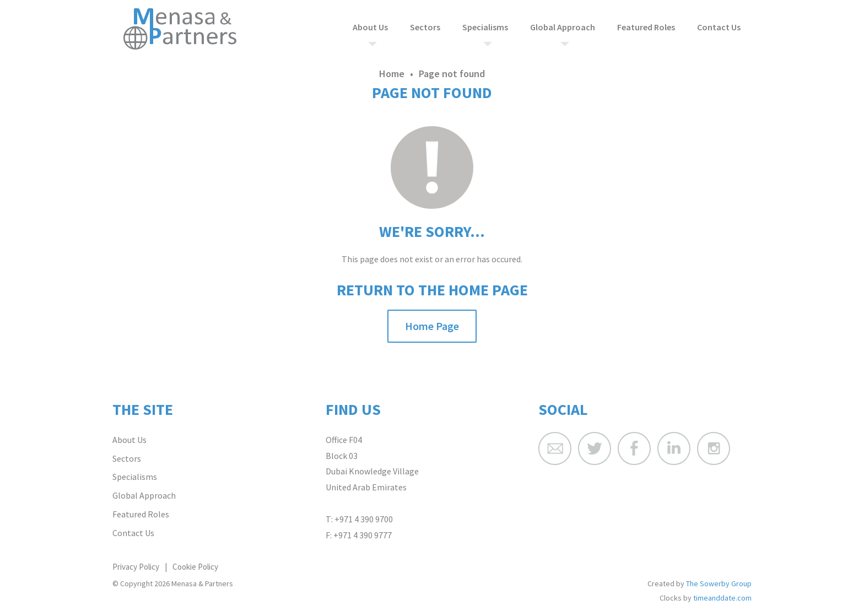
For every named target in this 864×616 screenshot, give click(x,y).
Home (392, 74)
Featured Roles (646, 27)
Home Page (432, 326)
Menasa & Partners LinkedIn (674, 449)
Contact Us (719, 27)
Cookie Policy (195, 567)
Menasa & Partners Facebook (634, 449)
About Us (370, 27)
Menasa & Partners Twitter (595, 449)
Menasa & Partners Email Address (555, 449)
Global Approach (563, 27)
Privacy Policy (136, 567)
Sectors (425, 27)
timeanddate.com (722, 598)
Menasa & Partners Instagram (714, 449)
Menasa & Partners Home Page (180, 29)
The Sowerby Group (719, 583)
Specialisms (485, 27)
